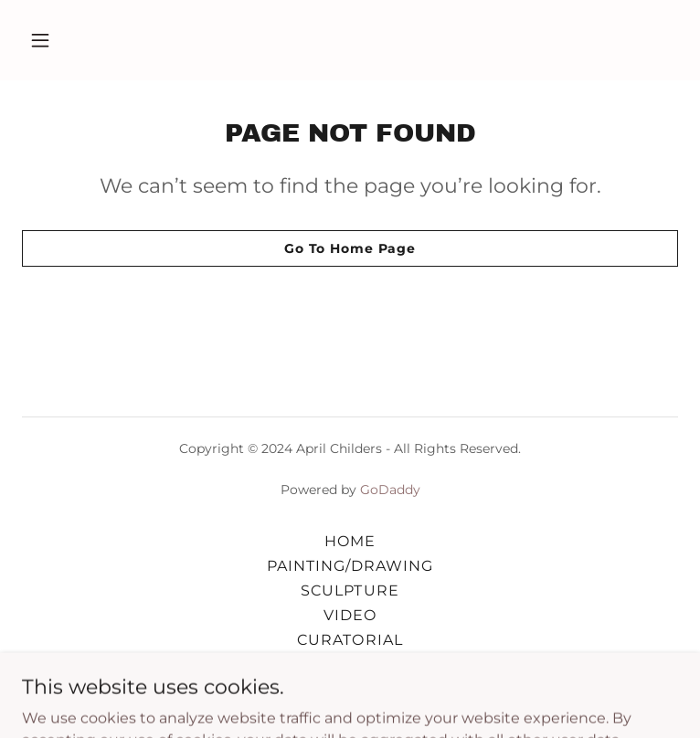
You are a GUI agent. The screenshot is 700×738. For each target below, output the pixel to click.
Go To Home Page (350, 248)
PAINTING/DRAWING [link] (350, 566)
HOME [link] (350, 541)
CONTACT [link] (350, 689)
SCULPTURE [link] (350, 590)
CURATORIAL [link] (350, 640)
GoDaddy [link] (390, 490)
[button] (71, 40)
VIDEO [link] (350, 615)
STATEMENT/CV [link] (350, 664)
